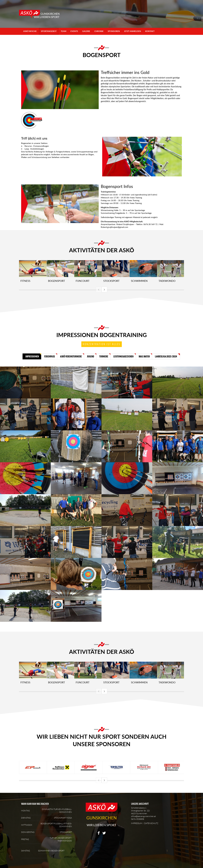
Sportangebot (49, 31)
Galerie (86, 31)
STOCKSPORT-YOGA (63, 818)
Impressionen (32, 356)
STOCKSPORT (66, 832)
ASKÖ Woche (30, 31)
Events (74, 31)
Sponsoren (114, 31)
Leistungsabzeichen (123, 356)
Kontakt (150, 31)
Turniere (104, 356)
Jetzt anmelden (133, 31)
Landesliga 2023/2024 (166, 356)
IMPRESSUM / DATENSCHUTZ (145, 823)
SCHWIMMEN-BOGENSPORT (51, 851)
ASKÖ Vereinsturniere (71, 356)
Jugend (91, 356)
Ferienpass (49, 356)
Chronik (99, 31)
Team (64, 31)
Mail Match (144, 356)
